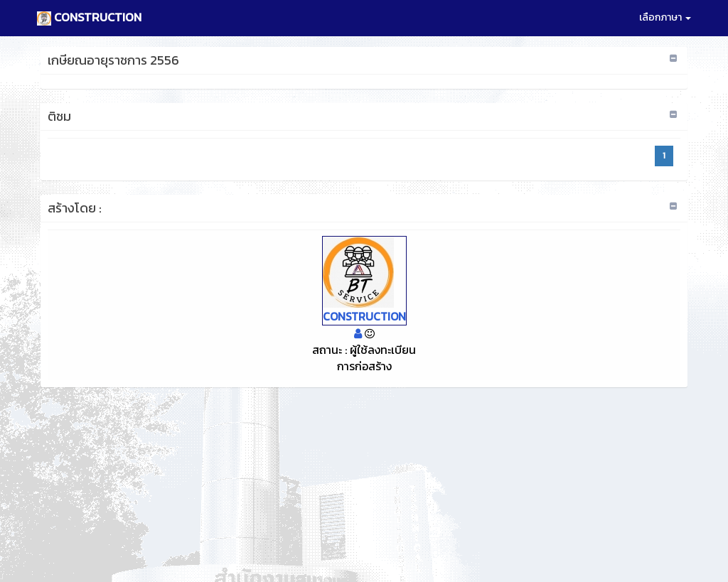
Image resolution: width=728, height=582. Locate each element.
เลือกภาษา (665, 17)
